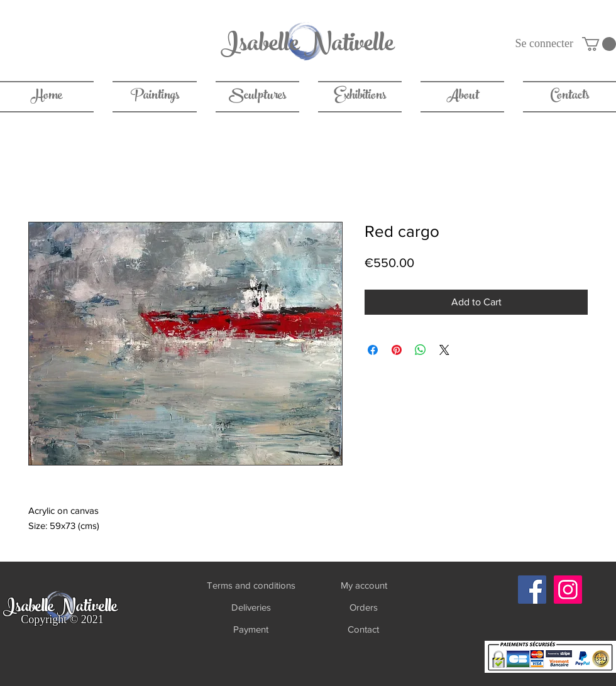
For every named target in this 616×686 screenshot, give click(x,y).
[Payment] (250, 629)
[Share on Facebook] (373, 350)
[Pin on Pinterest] (397, 350)
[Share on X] (444, 350)
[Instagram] (568, 590)
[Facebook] (532, 590)
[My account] (364, 585)
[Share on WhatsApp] (421, 350)
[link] (599, 44)
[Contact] (363, 629)
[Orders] (364, 607)
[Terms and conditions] (251, 585)
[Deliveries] (251, 607)
